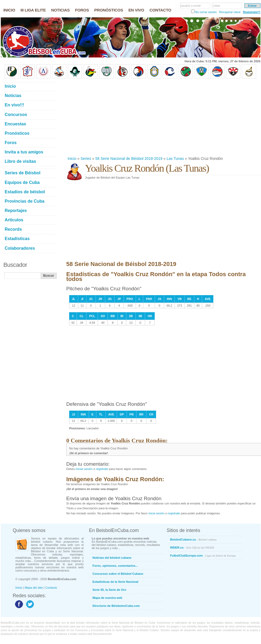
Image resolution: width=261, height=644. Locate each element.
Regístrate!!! (252, 12)
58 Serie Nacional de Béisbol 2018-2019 (129, 159)
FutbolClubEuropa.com (203, 556)
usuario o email (191, 6)
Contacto (51, 588)
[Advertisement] (149, 117)
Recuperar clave (230, 12)
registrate (102, 469)
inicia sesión (156, 513)
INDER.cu (192, 547)
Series (86, 159)
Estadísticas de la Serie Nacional (116, 582)
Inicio (72, 159)
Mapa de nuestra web (107, 598)
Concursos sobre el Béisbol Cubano (118, 574)
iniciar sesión (84, 469)
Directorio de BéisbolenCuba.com (116, 606)
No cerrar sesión (206, 12)
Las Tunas (175, 159)
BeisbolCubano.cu (194, 539)
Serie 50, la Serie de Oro (109, 590)
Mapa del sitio (34, 588)
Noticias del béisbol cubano (112, 558)
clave (217, 6)
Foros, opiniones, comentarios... (115, 566)
